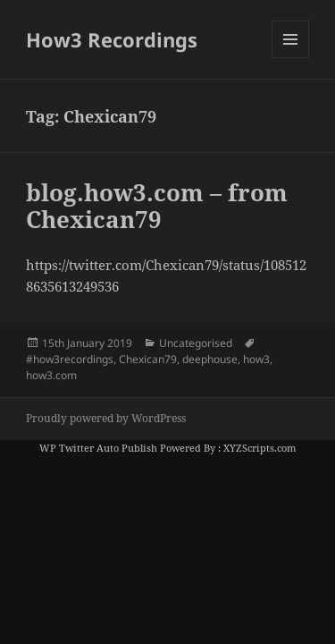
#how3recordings (70, 359)
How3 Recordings (112, 39)
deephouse (210, 359)
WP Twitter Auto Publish (98, 448)
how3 (256, 359)
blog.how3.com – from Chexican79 (157, 206)
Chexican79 (148, 359)
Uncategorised (196, 343)
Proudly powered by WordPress (106, 418)
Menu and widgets (291, 58)
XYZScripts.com (260, 448)
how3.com (51, 375)
